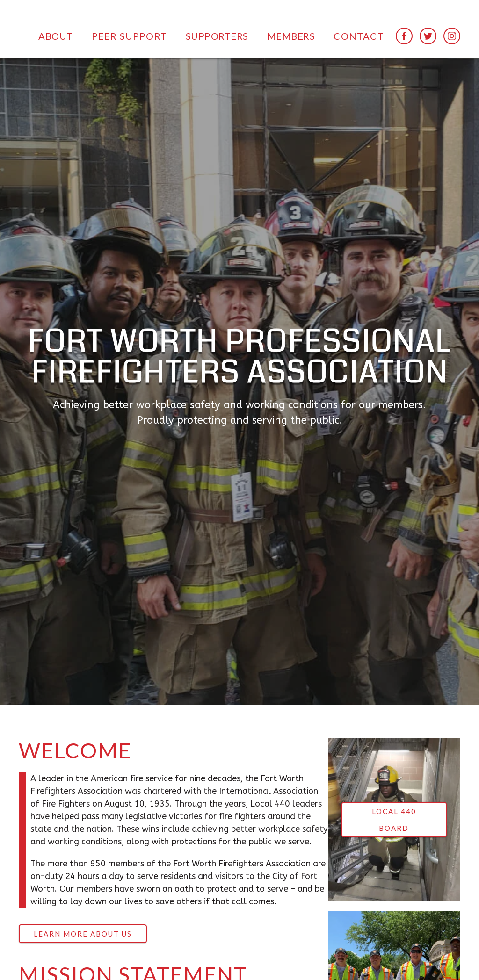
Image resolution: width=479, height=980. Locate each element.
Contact (359, 36)
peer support (129, 36)
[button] (56, 36)
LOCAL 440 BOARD (394, 820)
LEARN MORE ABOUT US (83, 934)
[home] (58, 11)
